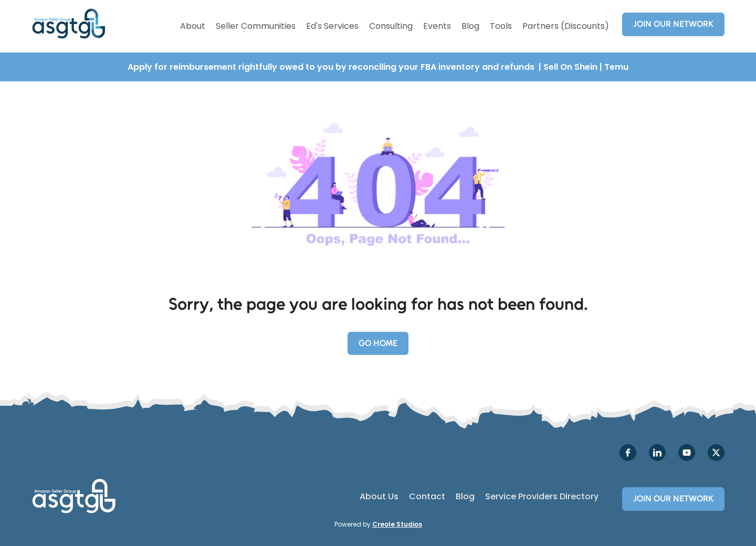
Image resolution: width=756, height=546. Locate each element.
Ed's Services (332, 26)
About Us (379, 497)
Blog (470, 26)
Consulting (391, 26)
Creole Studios (397, 524)
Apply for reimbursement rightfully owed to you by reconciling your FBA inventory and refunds (332, 67)
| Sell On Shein (568, 67)
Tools (501, 26)
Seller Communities (256, 26)
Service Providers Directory (542, 497)
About (193, 26)
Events (437, 26)
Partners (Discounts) (566, 26)
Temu (616, 67)
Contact (427, 497)
